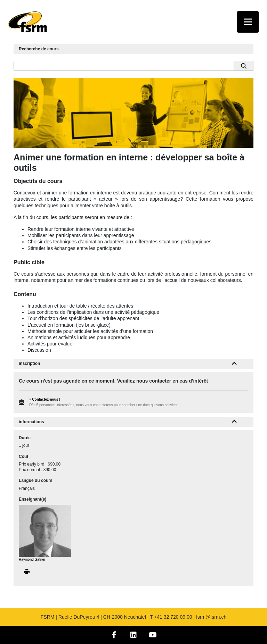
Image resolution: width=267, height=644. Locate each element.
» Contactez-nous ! (45, 399)
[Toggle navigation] (248, 22)
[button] (234, 364)
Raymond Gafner (32, 559)
